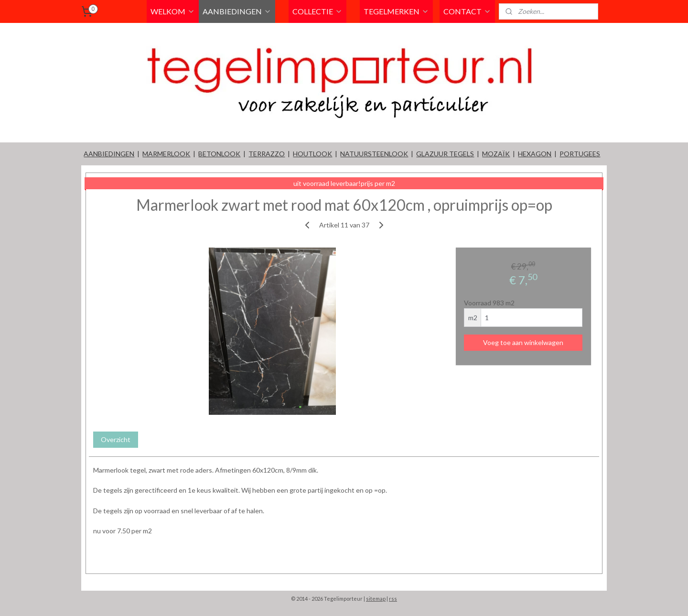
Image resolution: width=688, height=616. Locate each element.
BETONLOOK (219, 154)
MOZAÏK (496, 154)
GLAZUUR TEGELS (445, 154)
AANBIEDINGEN (237, 11)
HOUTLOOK (312, 154)
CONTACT (467, 11)
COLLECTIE (317, 11)
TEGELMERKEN (396, 11)
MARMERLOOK (166, 154)
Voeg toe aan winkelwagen (523, 342)
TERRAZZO (267, 154)
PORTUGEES (580, 154)
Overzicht (116, 439)
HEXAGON (535, 154)
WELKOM (173, 11)
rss (393, 599)
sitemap (376, 599)
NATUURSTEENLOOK (374, 154)
